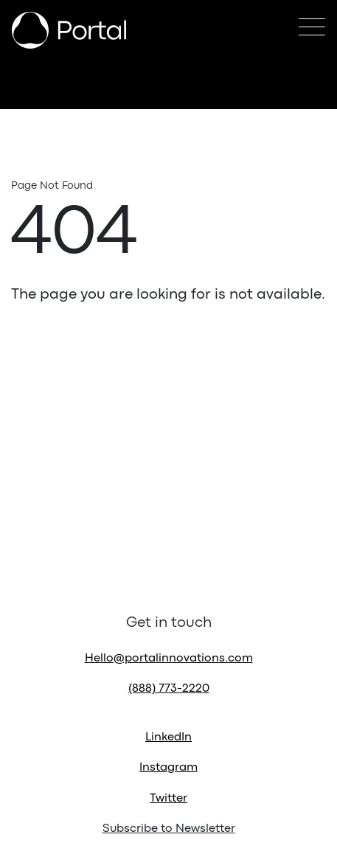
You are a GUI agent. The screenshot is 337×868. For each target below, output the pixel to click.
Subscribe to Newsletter (169, 829)
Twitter (168, 799)
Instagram (168, 768)
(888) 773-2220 (169, 689)
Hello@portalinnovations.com (169, 659)
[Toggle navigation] (312, 31)
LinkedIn (168, 737)
